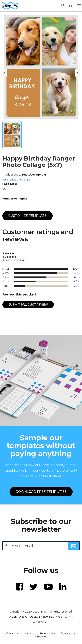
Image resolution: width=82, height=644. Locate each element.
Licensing (29, 633)
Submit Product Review (28, 305)
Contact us (12, 633)
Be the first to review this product (16, 180)
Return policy (48, 633)
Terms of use (41, 637)
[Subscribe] (74, 546)
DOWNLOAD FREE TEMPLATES (41, 492)
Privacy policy (68, 633)
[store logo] (10, 6)
